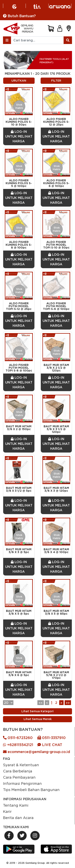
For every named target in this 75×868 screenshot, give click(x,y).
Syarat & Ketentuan (21, 765)
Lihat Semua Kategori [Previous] (37, 711)
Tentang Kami (16, 805)
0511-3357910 (51, 738)
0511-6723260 (18, 738)
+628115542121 (18, 745)
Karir (7, 811)
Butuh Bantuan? (19, 16)
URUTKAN (19, 81)
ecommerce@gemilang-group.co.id (36, 752)
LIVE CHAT (50, 745)
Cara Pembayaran (19, 777)
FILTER (56, 81)
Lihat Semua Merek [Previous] (38, 719)
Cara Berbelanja (18, 771)
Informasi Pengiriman (22, 783)
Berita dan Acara (18, 818)
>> (68, 703)
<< (41, 703)
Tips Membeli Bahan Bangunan (31, 790)
